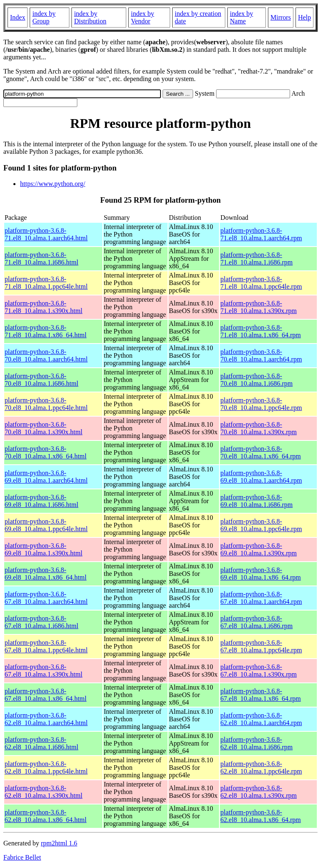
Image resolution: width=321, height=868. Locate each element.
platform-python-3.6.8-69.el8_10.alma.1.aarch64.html (46, 477)
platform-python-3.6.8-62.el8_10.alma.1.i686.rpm (256, 743)
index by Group (44, 17)
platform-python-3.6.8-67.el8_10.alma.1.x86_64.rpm (260, 695)
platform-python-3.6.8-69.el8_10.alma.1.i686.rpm (256, 501)
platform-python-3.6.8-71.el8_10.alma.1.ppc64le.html (46, 283)
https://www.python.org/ (53, 184)
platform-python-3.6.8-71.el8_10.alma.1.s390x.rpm (259, 307)
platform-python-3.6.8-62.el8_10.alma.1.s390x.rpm (259, 792)
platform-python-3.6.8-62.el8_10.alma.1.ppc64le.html (46, 767)
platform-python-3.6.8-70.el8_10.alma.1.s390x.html (43, 428)
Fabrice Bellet (22, 857)
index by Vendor (143, 17)
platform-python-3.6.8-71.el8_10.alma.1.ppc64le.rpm (261, 283)
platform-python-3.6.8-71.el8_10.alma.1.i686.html (41, 258)
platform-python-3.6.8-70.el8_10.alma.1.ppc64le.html (46, 404)
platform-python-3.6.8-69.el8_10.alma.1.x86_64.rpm (260, 574)
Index (18, 17)
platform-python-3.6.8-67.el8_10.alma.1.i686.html (41, 622)
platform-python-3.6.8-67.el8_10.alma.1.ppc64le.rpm (261, 646)
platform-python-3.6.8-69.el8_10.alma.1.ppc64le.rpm (261, 525)
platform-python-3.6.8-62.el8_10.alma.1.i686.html (41, 743)
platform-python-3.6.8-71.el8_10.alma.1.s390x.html (43, 307)
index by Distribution (90, 17)
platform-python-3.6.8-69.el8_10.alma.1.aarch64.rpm (261, 477)
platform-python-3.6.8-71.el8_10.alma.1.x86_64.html (46, 331)
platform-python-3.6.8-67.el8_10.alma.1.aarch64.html (46, 598)
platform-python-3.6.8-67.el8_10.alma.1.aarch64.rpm (261, 598)
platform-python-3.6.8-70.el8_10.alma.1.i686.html (41, 380)
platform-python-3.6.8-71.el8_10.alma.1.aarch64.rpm (261, 234)
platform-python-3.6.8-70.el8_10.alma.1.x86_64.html (46, 452)
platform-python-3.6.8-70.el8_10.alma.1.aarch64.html (46, 355)
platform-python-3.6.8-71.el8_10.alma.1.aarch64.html (46, 234)
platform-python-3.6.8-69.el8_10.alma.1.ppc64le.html (46, 525)
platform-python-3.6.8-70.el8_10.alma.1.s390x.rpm (259, 428)
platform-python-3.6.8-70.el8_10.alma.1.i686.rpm (256, 380)
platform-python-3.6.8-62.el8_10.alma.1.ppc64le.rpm (261, 767)
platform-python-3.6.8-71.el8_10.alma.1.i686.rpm (256, 258)
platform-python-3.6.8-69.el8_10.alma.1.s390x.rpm (259, 549)
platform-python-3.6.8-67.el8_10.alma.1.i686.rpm (256, 622)
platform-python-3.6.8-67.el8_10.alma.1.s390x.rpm (259, 671)
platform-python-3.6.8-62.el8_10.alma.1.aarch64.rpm (261, 719)
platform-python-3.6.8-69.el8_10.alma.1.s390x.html (43, 549)
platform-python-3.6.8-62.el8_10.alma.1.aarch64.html (46, 719)
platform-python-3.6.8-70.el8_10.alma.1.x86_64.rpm (260, 452)
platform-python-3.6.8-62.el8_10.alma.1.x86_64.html (46, 816)
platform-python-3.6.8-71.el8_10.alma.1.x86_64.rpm (260, 331)
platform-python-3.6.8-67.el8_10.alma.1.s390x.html (43, 671)
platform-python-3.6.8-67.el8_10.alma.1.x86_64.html (46, 695)
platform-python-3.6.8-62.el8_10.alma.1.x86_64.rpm (260, 816)
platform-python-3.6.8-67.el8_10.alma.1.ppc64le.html (46, 646)
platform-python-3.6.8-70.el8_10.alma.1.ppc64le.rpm (261, 404)
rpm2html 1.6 (59, 843)
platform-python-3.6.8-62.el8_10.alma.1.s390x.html (43, 792)
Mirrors (281, 17)
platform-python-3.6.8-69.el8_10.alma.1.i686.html (41, 501)
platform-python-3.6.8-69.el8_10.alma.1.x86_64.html (46, 574)
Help (304, 17)
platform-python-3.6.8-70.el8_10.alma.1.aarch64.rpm (261, 355)
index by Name (242, 17)
